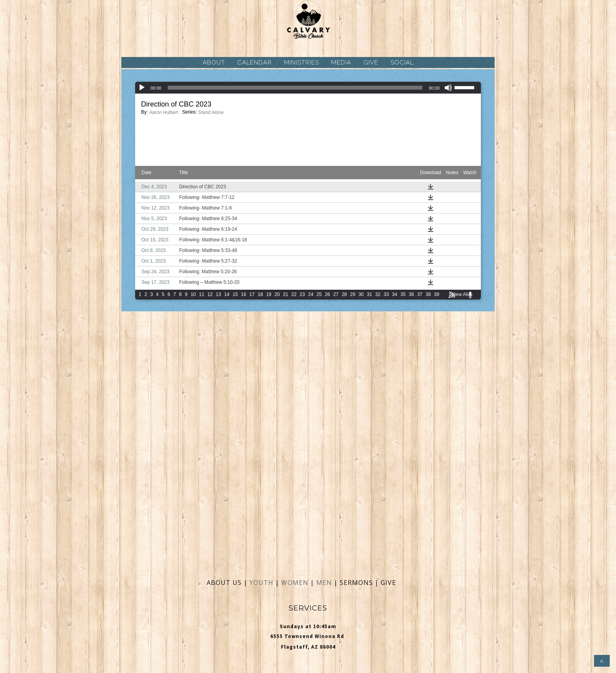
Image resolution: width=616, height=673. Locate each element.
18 (260, 294)
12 (210, 294)
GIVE (371, 63)
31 (369, 294)
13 (218, 294)
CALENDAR (255, 63)
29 (353, 294)
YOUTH (261, 583)
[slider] (295, 88)
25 (319, 294)
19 (269, 294)
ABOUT (214, 63)
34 (395, 294)
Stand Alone (211, 112)
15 (235, 294)
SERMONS (357, 583)
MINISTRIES (302, 63)
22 (294, 294)
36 (412, 294)
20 (277, 294)
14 (227, 294)
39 (437, 294)
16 (243, 294)
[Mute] (448, 88)
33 (386, 294)
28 (344, 294)
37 (420, 294)
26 (327, 294)
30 (361, 294)
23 (302, 294)
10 (193, 294)
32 (378, 294)
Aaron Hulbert (164, 112)
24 (311, 294)
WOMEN (296, 583)
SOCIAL (402, 63)
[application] (308, 88)
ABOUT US (224, 583)
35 (403, 294)
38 (428, 294)
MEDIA (341, 63)
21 (285, 294)
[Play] (142, 88)
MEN (324, 583)
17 (252, 294)
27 (336, 294)
